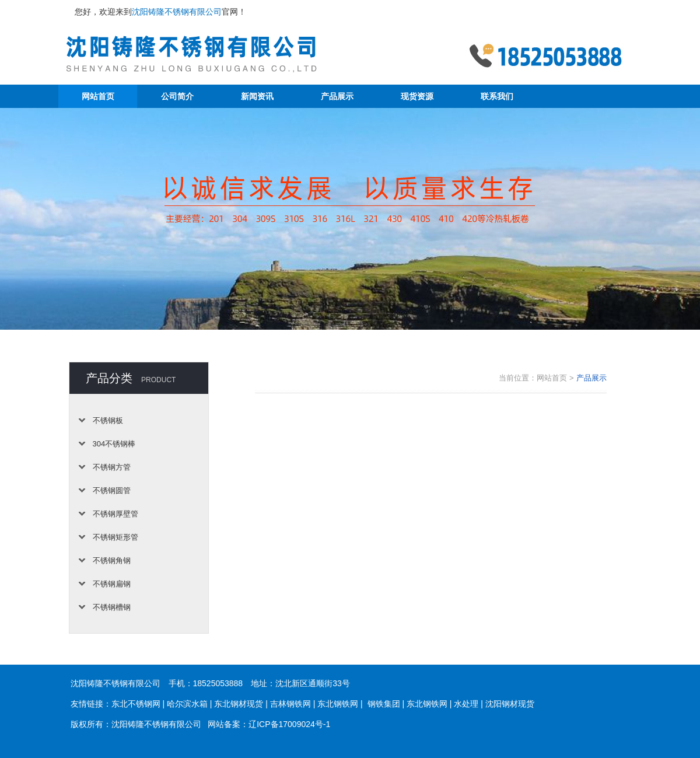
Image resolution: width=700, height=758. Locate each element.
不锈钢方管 (112, 467)
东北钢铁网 (338, 704)
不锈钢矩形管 (116, 537)
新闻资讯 (257, 96)
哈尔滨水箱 (187, 704)
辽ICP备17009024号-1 (289, 724)
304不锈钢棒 (114, 444)
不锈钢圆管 (112, 490)
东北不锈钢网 (136, 704)
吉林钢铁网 (290, 704)
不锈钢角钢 (112, 560)
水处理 (466, 704)
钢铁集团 (384, 704)
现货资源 (417, 96)
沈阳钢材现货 (510, 704)
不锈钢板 (108, 420)
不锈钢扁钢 (112, 584)
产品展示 (337, 96)
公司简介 (177, 96)
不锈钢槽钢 (112, 607)
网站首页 (98, 96)
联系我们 (497, 96)
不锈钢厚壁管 (116, 514)
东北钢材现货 (239, 704)
